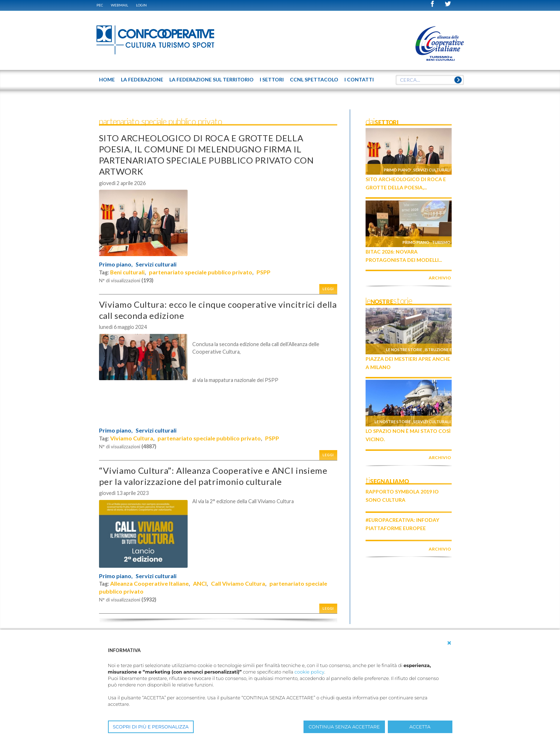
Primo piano (397, 170)
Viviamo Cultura (132, 438)
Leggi (328, 289)
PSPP (263, 272)
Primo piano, (116, 264)
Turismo (441, 242)
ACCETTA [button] (420, 727)
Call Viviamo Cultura (238, 583)
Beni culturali (127, 272)
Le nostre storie (404, 350)
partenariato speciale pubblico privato (201, 272)
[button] (449, 643)
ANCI (200, 583)
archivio (440, 278)
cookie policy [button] (309, 672)
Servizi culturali (156, 264)
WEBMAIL (119, 5)
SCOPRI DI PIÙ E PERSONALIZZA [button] (151, 727)
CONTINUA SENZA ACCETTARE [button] (344, 727)
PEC (100, 5)
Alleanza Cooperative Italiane (149, 583)
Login (141, 5)
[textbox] (430, 80)
